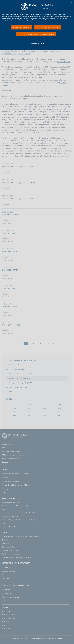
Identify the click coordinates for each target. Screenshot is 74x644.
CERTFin (5, 544)
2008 (14, 412)
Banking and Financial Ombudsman (14, 506)
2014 (30, 408)
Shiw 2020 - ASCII (10, 307)
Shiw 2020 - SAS (9, 288)
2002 (60, 412)
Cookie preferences (9, 571)
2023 (45, 404)
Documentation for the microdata (21, 374)
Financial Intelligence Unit (11, 502)
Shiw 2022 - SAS (9, 233)
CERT (4, 523)
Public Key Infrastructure (10, 597)
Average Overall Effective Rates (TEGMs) (16, 485)
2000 (14, 416)
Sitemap (5, 470)
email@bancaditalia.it (14, 458)
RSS (5, 625)
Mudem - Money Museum (11, 527)
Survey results (14, 365)
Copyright (5, 579)
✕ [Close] (71, 3)
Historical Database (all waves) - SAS (18, 167)
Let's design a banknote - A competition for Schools (20, 513)
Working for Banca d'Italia (11, 481)
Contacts (5, 462)
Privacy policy (7, 567)
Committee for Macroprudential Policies (16, 557)
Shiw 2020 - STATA (10, 270)
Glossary (5, 489)
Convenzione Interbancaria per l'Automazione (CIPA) (20, 537)
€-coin (4, 540)
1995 (45, 416)
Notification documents (10, 601)
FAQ (11, 392)
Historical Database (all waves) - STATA (19, 183)
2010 (60, 408)
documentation (64, 62)
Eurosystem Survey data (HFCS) (21, 383)
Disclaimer (6, 575)
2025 (14, 404)
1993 (60, 416)
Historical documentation (18, 387)
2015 (14, 408)
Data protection (7, 593)
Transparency (7, 589)
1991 (15, 419)
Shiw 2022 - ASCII (10, 252)
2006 (29, 412)
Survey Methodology (17, 369)
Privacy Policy (53, 17)
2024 (30, 404)
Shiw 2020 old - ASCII (11, 325)
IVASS (4, 509)
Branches (5, 477)
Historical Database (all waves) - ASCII (18, 199)
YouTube (6, 611)
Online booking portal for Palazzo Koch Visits (17, 520)
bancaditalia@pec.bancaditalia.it (16, 455)
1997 (30, 416)
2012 (45, 408)
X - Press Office (8, 618)
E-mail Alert (7, 629)
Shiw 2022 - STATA (10, 215)
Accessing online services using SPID (15, 474)
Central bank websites (10, 551)
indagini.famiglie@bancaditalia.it (16, 53)
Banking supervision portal (11, 554)
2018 (60, 404)
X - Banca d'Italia (9, 615)
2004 (45, 412)
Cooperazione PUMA (9, 547)
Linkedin (6, 622)
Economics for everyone (10, 516)
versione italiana (37, 45)
